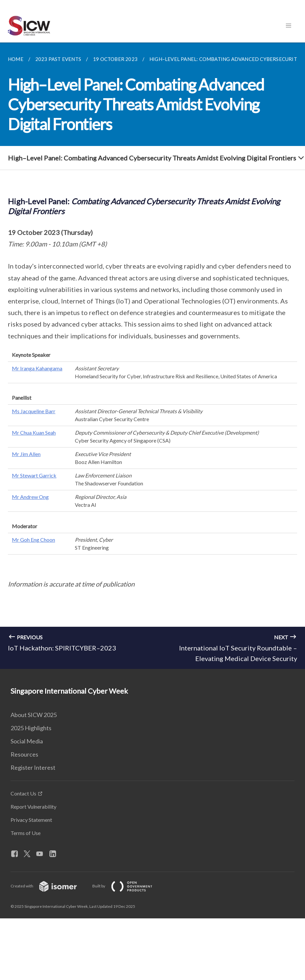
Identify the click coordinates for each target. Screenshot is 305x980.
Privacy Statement (31, 820)
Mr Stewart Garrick (34, 475)
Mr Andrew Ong (30, 497)
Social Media (27, 741)
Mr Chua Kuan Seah (34, 432)
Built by (128, 886)
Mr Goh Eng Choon (33, 540)
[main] (152, 356)
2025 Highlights (31, 728)
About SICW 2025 (34, 715)
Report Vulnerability (33, 807)
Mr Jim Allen (26, 454)
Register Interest (33, 767)
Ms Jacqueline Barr (34, 411)
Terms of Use (26, 833)
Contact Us (23, 793)
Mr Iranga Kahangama (37, 368)
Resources (24, 754)
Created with (49, 886)
